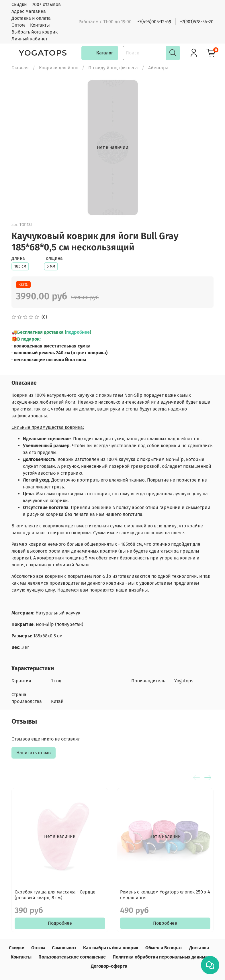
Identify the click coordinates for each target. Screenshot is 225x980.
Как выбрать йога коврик (111, 948)
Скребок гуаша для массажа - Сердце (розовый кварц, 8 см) (55, 895)
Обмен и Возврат (164, 948)
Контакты (40, 25)
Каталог (100, 53)
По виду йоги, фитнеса (113, 68)
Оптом (18, 25)
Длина (18, 258)
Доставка (199, 948)
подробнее (78, 332)
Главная (20, 68)
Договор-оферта (109, 966)
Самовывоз (64, 948)
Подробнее (60, 923)
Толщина (53, 258)
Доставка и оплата (31, 18)
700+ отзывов (46, 4)
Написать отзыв (34, 753)
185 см (20, 266)
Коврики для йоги (58, 68)
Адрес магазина (29, 11)
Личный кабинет (30, 39)
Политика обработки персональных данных (160, 957)
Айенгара (158, 68)
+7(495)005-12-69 (154, 22)
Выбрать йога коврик (35, 32)
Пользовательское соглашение (72, 957)
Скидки (19, 4)
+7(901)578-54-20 (197, 22)
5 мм (51, 266)
